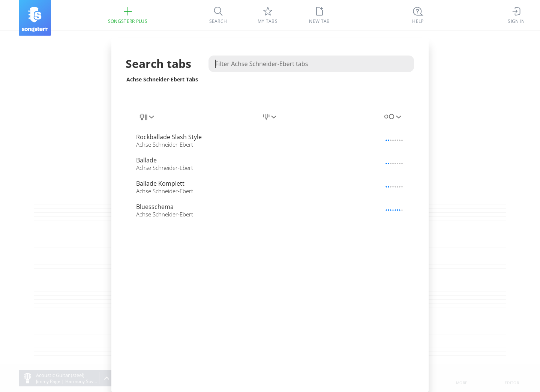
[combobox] (147, 117)
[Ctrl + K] (418, 15)
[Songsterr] (35, 18)
